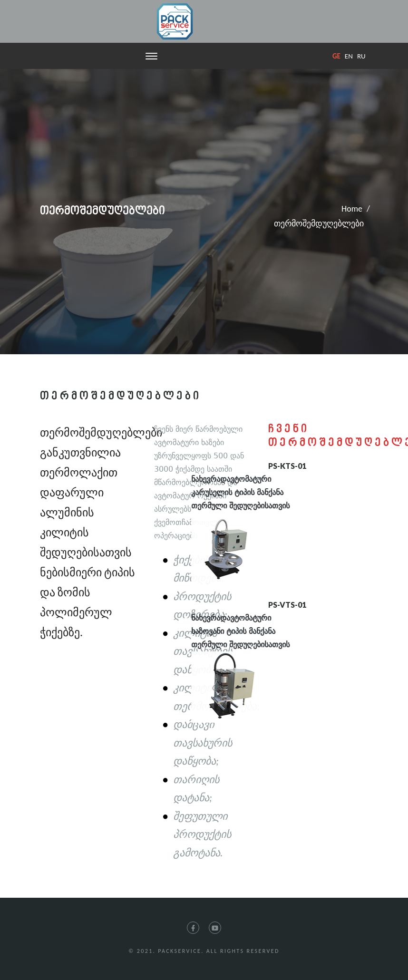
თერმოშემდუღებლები (319, 223)
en (349, 56)
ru (361, 56)
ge (336, 56)
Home (352, 209)
